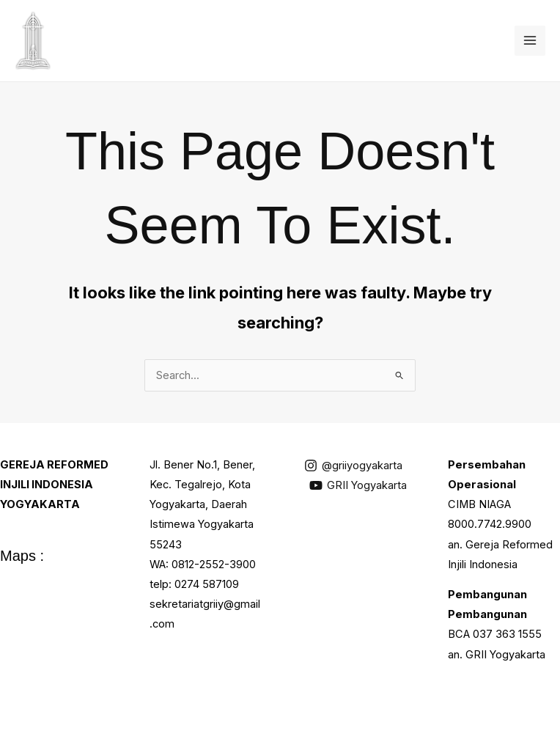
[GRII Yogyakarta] (358, 485)
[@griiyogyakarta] (353, 466)
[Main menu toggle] (530, 41)
